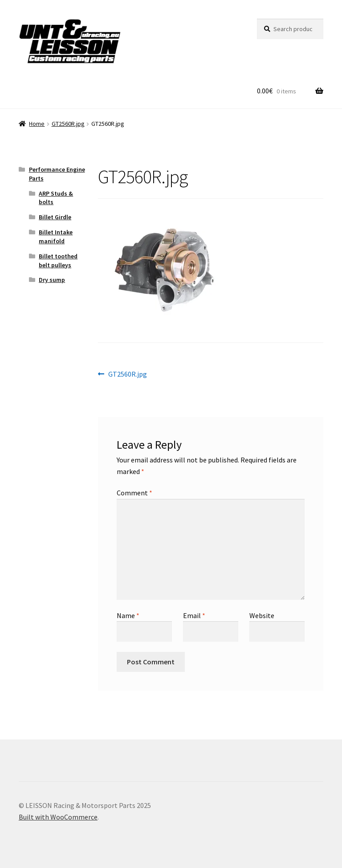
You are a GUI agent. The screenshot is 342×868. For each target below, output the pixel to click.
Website (262, 615)
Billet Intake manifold (56, 237)
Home (37, 124)
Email (194, 615)
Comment (134, 493)
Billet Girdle (55, 217)
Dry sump (52, 280)
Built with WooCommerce (58, 817)
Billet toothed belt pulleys (58, 261)
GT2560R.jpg (68, 124)
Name (128, 615)
